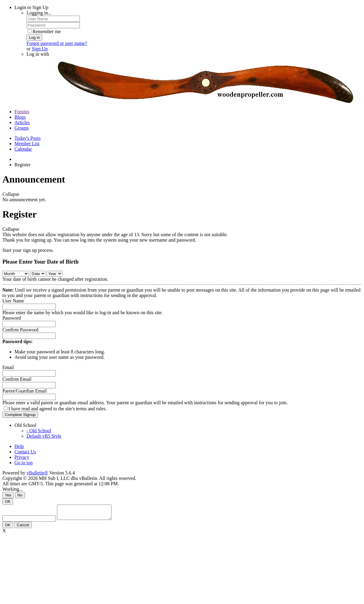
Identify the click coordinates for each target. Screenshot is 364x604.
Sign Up (40, 49)
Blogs (20, 117)
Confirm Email (17, 379)
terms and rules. (91, 409)
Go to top (24, 463)
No (20, 495)
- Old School (39, 431)
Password (12, 318)
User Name (13, 301)
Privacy (22, 457)
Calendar (23, 149)
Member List (27, 144)
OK (8, 501)
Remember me (44, 31)
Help (19, 446)
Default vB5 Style (44, 436)
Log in (34, 38)
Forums (22, 112)
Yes (8, 495)
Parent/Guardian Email (25, 391)
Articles (22, 122)
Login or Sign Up (31, 7)
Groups (22, 128)
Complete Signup (20, 415)
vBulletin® (37, 473)
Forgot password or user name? (57, 43)
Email (8, 367)
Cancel (23, 528)
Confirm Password (20, 330)
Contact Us (25, 452)
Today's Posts (28, 138)
